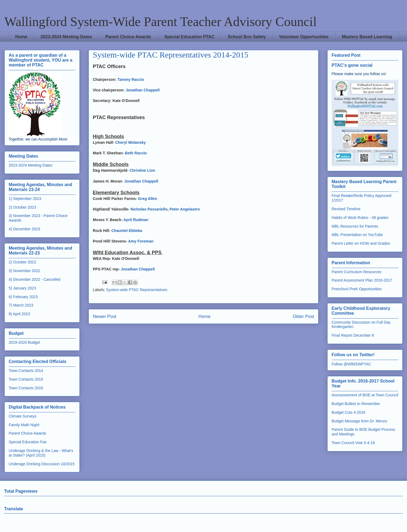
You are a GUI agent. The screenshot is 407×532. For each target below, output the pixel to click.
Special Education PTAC (190, 37)
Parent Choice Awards (128, 37)
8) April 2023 (19, 314)
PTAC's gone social (352, 65)
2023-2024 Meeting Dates (66, 37)
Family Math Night (24, 425)
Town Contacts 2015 (26, 379)
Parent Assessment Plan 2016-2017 (362, 280)
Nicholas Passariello (149, 209)
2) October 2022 (22, 262)
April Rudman (136, 220)
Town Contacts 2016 (26, 388)
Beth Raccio (136, 153)
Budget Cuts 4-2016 (349, 412)
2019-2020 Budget (24, 342)
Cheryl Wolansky (131, 142)
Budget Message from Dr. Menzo (359, 421)
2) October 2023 (22, 207)
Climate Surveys (23, 416)
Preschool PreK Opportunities (357, 289)
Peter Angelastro (185, 209)
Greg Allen (148, 199)
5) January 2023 (22, 288)
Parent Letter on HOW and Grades (361, 243)
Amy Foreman (141, 241)
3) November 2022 (24, 271)
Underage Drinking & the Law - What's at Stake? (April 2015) (41, 453)
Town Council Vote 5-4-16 (353, 443)
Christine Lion (142, 170)
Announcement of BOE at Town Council (365, 395)
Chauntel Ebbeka (127, 231)
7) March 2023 (21, 305)
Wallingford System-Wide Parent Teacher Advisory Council (160, 22)
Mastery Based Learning (367, 37)
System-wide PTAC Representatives (137, 290)
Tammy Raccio (131, 79)
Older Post (303, 316)
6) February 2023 (23, 297)
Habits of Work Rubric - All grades (360, 218)
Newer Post (105, 316)
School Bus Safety (247, 37)
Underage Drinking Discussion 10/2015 (42, 464)
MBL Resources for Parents (355, 226)
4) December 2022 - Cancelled (35, 279)
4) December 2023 (24, 229)
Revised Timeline (346, 209)
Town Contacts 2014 (26, 371)
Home (21, 37)
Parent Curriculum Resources (357, 272)
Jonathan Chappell (143, 90)
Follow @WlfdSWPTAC (351, 364)
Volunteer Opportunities (304, 37)
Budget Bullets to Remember (356, 404)
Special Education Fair (28, 442)
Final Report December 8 (353, 335)
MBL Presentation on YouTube (357, 235)
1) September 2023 (25, 199)
